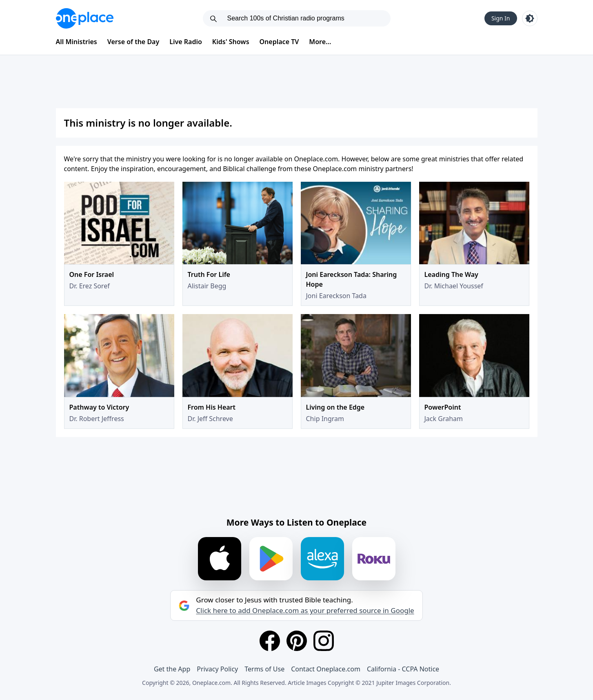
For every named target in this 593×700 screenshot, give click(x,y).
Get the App (172, 669)
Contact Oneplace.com (326, 669)
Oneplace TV (279, 42)
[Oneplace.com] (85, 18)
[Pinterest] (297, 641)
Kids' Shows (231, 42)
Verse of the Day (133, 42)
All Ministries (77, 42)
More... (320, 42)
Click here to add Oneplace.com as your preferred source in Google (305, 611)
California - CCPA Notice (403, 669)
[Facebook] (270, 641)
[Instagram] (324, 641)
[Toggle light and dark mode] (530, 18)
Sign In (501, 18)
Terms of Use (264, 669)
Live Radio (186, 42)
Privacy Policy (217, 669)
